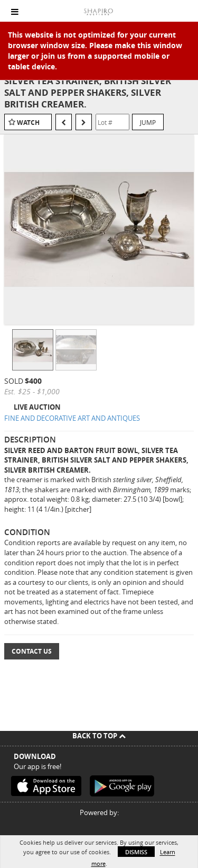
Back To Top (99, 736)
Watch (28, 123)
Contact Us (32, 651)
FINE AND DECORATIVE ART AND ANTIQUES (72, 418)
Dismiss (136, 852)
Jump (148, 122)
